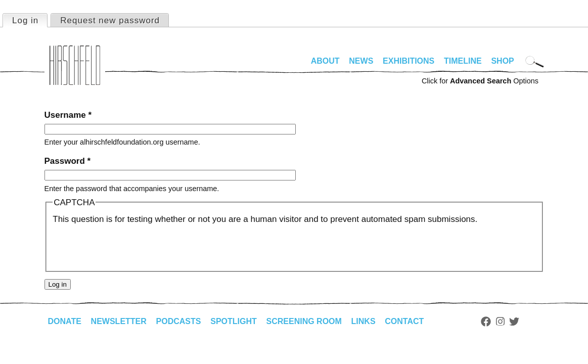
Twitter (514, 322)
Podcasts (179, 321)
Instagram (500, 322)
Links (364, 321)
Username (68, 115)
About (325, 61)
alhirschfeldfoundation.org (75, 65)
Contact (404, 321)
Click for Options (480, 81)
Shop (502, 61)
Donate (65, 321)
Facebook (486, 322)
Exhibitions (409, 61)
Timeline (463, 61)
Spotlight (234, 321)
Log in (30, 20)
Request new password (110, 20)
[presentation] (129, 246)
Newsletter (119, 321)
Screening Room (304, 321)
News (361, 61)
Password (68, 161)
